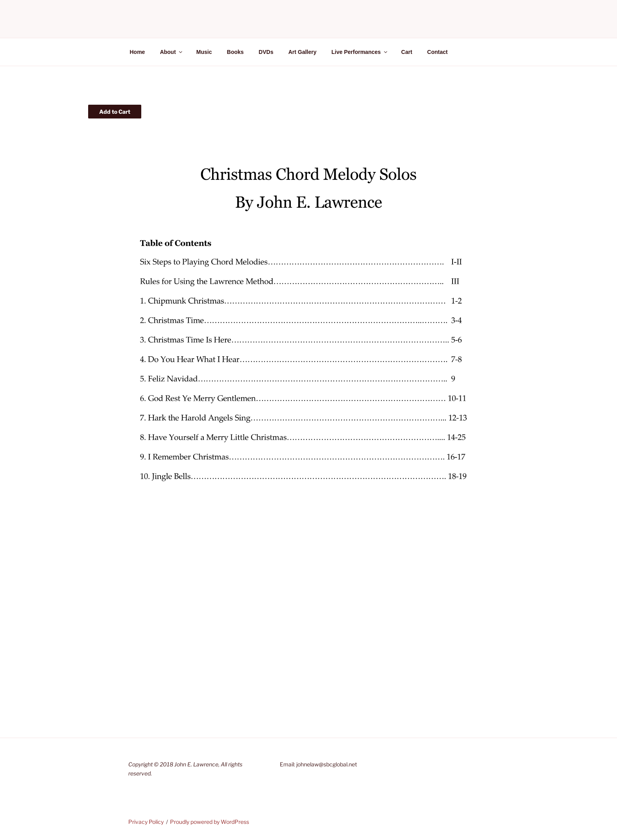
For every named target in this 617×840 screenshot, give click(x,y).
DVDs (266, 52)
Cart (407, 52)
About (171, 52)
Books (236, 52)
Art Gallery (303, 52)
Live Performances (360, 52)
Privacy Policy (146, 822)
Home (138, 52)
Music (204, 52)
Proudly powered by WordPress (210, 822)
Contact (438, 52)
